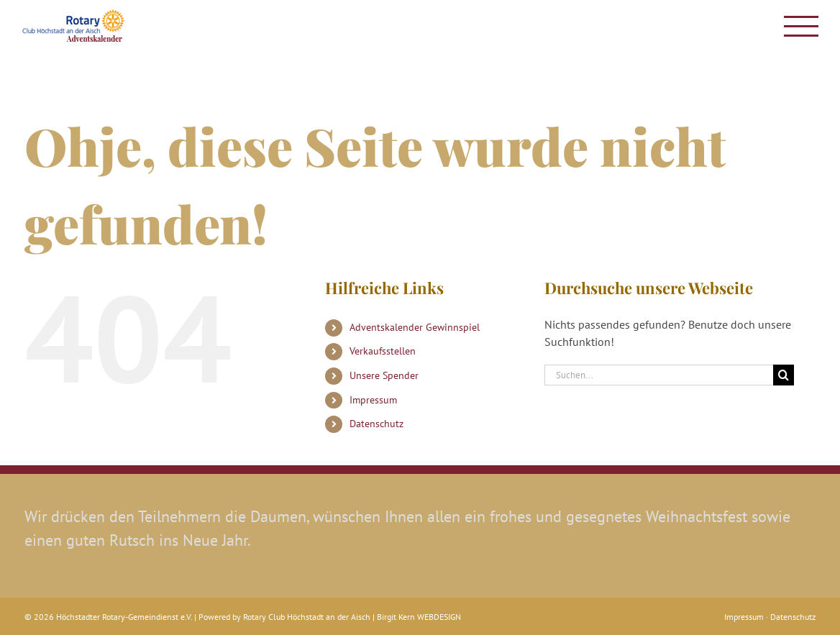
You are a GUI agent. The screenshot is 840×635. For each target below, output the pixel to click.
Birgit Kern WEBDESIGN (419, 617)
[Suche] (784, 375)
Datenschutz (376, 424)
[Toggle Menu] (801, 26)
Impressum (373, 400)
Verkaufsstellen (383, 351)
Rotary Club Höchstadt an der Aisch (307, 617)
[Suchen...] (659, 375)
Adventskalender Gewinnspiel (415, 327)
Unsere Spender (384, 375)
